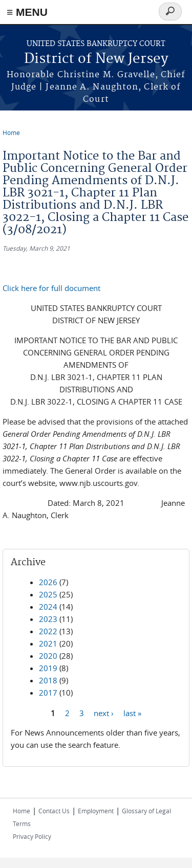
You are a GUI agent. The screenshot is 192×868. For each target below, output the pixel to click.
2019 (48, 668)
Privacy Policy (32, 836)
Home (11, 132)
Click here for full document (51, 288)
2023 (48, 619)
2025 (48, 594)
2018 (48, 680)
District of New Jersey (96, 59)
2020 (48, 656)
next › (104, 713)
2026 (48, 582)
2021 (48, 643)
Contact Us (54, 811)
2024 (48, 607)
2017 (48, 693)
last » (132, 713)
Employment (96, 811)
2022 (48, 631)
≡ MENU (27, 12)
